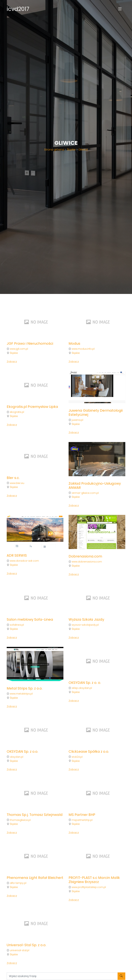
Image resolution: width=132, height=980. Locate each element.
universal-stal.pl (20, 950)
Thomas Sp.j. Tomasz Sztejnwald (35, 815)
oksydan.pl (16, 757)
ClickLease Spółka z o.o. (89, 751)
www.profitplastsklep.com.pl (89, 887)
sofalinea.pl (17, 625)
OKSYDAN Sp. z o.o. (22, 751)
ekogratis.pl (17, 412)
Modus (74, 343)
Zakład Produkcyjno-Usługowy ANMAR (95, 486)
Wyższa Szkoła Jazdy (86, 619)
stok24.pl (77, 757)
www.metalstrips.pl (21, 694)
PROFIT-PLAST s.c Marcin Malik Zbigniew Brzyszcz (94, 880)
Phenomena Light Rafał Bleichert (35, 878)
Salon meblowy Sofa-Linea (30, 619)
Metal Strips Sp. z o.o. (25, 688)
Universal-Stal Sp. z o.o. (26, 945)
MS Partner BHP (82, 815)
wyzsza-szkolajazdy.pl (85, 625)
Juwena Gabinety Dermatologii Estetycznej (96, 413)
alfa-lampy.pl (18, 883)
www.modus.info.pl (83, 349)
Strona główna (54, 150)
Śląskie (71, 150)
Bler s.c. (13, 478)
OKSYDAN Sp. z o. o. (85, 683)
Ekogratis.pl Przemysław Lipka (32, 407)
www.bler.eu (17, 483)
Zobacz (12, 362)
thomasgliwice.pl (20, 820)
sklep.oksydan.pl (82, 688)
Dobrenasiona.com (85, 556)
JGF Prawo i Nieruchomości (30, 343)
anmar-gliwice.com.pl (85, 493)
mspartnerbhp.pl (82, 820)
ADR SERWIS (17, 555)
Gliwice (83, 150)
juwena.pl (77, 420)
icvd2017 (18, 9)
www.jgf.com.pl (19, 349)
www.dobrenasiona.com (87, 562)
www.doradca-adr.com (24, 561)
